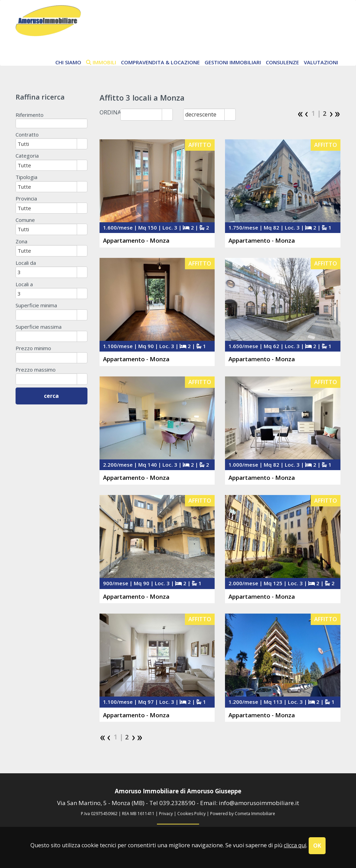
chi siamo (68, 62)
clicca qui (295, 845)
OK (317, 846)
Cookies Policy (191, 814)
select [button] (167, 115)
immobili (101, 62)
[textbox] (51, 123)
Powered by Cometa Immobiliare (243, 814)
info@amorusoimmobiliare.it (259, 803)
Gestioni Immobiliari (233, 62)
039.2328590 (177, 803)
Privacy (166, 814)
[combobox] (141, 114)
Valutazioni (321, 62)
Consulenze (282, 62)
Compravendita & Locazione (160, 62)
